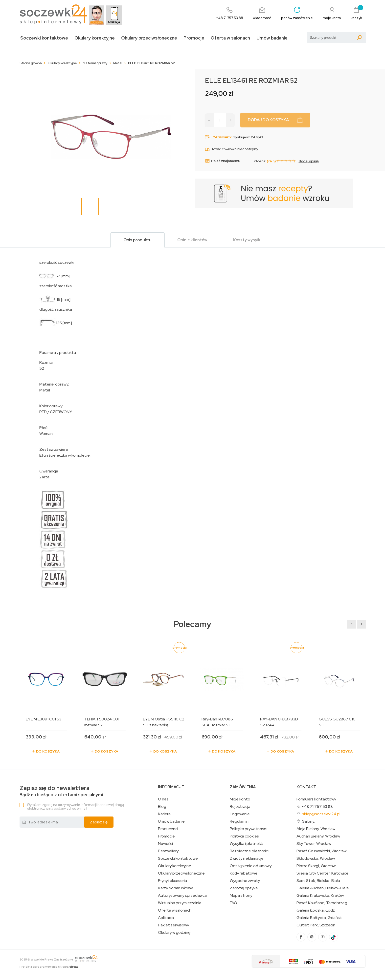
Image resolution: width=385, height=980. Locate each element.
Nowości (165, 844)
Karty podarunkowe (176, 888)
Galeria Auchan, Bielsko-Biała (323, 888)
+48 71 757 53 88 (317, 806)
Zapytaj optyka (244, 888)
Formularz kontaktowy (316, 799)
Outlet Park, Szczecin (316, 925)
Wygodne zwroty (245, 881)
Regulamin (239, 821)
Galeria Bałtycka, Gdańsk (319, 918)
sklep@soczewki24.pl (321, 814)
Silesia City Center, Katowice (322, 873)
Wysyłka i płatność (246, 844)
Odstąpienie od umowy (251, 866)
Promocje (194, 38)
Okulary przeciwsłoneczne (149, 38)
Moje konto (240, 799)
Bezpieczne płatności (249, 851)
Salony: (309, 821)
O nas (163, 799)
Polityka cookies (244, 836)
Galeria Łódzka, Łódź (316, 910)
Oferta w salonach (230, 38)
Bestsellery (168, 851)
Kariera (164, 814)
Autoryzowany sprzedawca (182, 896)
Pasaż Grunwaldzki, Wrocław (321, 851)
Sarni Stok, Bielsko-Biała (318, 881)
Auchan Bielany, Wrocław (318, 836)
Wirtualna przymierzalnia (180, 903)
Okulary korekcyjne (95, 38)
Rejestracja (240, 807)
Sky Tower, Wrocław (314, 844)
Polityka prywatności (248, 829)
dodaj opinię (309, 161)
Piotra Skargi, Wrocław (316, 866)
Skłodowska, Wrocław (316, 858)
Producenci (168, 829)
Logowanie (240, 814)
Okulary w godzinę (174, 933)
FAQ (233, 903)
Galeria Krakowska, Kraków (320, 896)
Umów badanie (272, 38)
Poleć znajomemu (223, 161)
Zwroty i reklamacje (247, 858)
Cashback (222, 137)
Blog (162, 807)
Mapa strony (241, 896)
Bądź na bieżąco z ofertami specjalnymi (61, 791)
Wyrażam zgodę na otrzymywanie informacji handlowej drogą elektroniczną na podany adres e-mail (75, 806)
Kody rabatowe (244, 873)
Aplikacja (166, 918)
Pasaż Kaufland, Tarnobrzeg (322, 903)
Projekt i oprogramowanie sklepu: (49, 967)
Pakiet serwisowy (173, 925)
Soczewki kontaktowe (44, 38)
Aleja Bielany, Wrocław (316, 829)
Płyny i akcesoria (172, 881)
